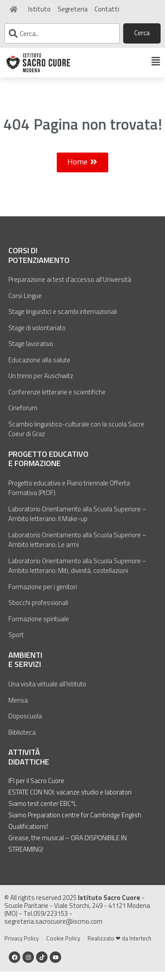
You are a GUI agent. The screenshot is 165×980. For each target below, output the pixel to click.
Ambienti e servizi (25, 668)
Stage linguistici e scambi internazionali (63, 320)
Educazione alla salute (39, 368)
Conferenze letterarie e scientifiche (57, 400)
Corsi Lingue (25, 304)
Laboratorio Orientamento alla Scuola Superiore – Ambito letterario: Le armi (77, 548)
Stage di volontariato (37, 336)
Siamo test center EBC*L (42, 812)
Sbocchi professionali (38, 611)
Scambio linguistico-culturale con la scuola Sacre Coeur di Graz (76, 437)
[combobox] (62, 33)
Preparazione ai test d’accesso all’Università (70, 288)
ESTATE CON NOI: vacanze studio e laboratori (70, 800)
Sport (16, 643)
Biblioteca (22, 740)
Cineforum (23, 416)
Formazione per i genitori (43, 595)
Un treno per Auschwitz (41, 384)
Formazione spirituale (39, 627)
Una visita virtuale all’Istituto (47, 692)
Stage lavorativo (31, 352)
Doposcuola (25, 724)
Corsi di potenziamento (39, 264)
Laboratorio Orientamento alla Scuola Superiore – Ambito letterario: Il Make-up (77, 522)
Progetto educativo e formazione (48, 467)
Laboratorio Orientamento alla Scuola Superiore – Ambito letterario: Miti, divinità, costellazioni (77, 574)
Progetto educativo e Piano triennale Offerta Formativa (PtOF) (69, 496)
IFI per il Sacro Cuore (36, 789)
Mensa (18, 708)
